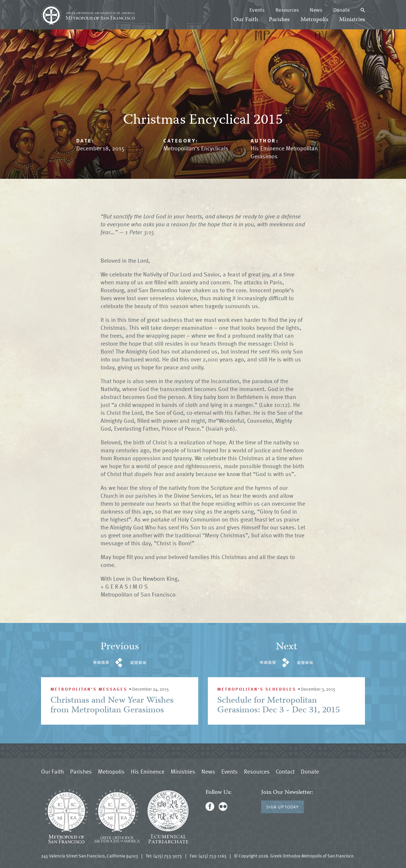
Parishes (279, 20)
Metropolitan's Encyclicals (196, 148)
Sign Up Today (282, 807)
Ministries (352, 20)
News (316, 10)
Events (257, 10)
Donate (342, 10)
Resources (287, 10)
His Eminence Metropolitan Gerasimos (284, 152)
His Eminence (148, 771)
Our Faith (246, 20)
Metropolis (314, 20)
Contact (285, 771)
